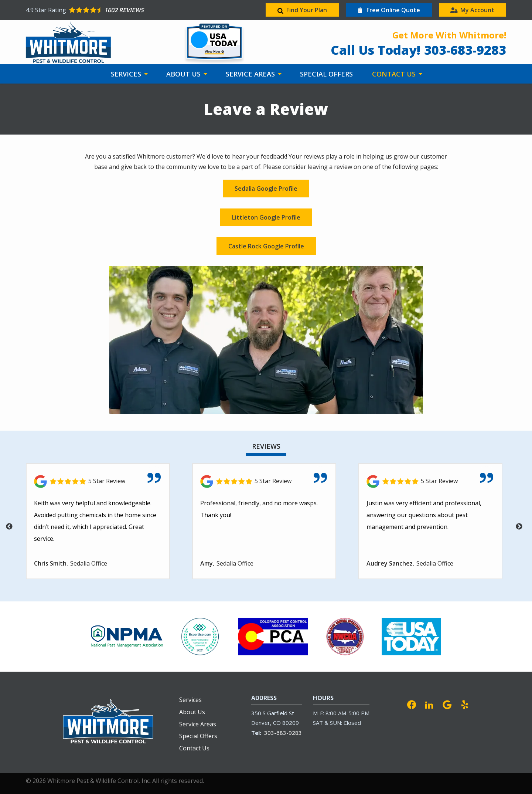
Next (519, 527)
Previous (9, 527)
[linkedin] (429, 704)
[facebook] (412, 704)
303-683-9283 (283, 733)
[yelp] (465, 704)
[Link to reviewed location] (98, 481)
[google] (447, 704)
